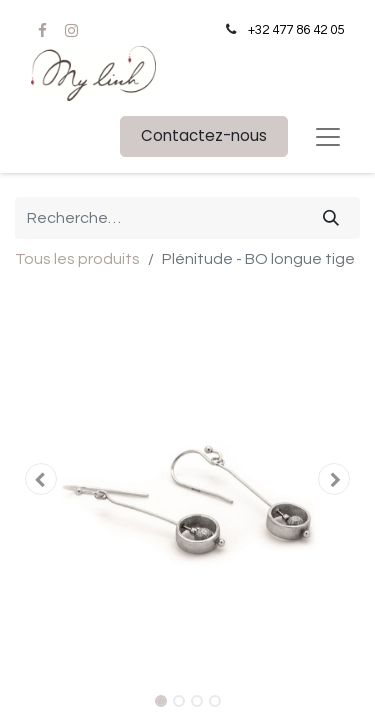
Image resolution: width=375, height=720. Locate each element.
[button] (41, 479)
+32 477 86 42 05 (296, 30)
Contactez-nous (204, 135)
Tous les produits (77, 259)
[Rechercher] (331, 218)
